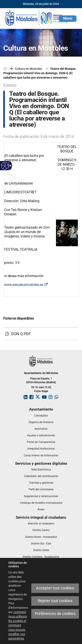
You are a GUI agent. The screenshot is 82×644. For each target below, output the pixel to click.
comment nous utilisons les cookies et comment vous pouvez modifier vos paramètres (18, 625)
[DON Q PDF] (41, 334)
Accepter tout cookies (55, 588)
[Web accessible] (5, 166)
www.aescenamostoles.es (26, 285)
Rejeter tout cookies (55, 601)
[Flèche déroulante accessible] (9, 166)
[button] (68, 19)
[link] (37, 18)
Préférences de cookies (55, 614)
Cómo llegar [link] (41, 391)
